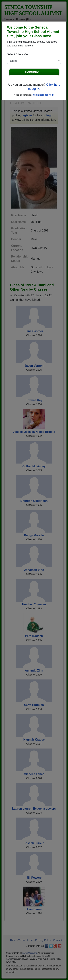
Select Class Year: (19, 54)
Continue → (34, 72)
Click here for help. (44, 95)
